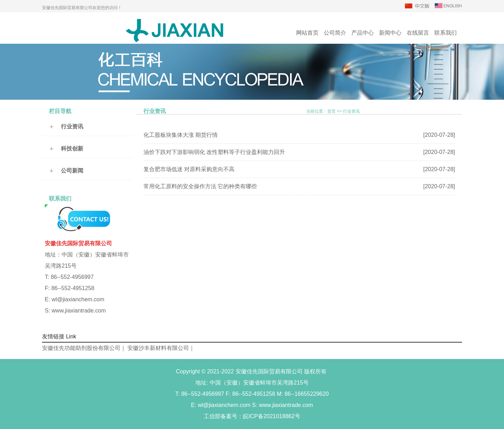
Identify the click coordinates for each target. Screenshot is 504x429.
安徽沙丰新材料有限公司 (158, 348)
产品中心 (363, 33)
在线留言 (418, 33)
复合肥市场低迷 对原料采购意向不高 (189, 169)
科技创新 (72, 149)
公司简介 (335, 33)
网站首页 (307, 33)
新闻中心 (390, 33)
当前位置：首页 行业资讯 (333, 111)
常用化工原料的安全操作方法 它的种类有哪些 (200, 186)
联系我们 (446, 33)
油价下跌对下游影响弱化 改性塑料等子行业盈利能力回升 (214, 152)
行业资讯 (72, 126)
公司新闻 (72, 171)
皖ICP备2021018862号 (272, 416)
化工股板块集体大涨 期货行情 (181, 135)
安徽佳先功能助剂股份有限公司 (81, 348)
